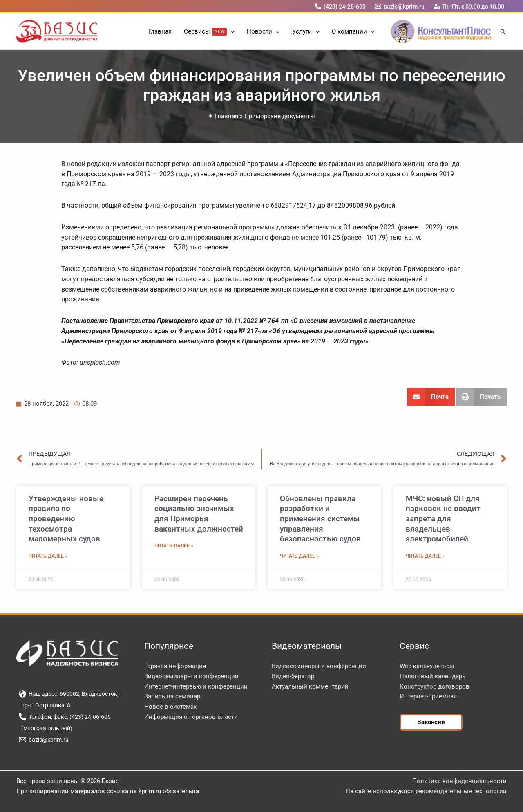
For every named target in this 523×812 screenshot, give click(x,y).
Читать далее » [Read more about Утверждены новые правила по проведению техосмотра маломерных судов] (48, 556)
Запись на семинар (172, 696)
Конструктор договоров (435, 686)
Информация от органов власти (191, 717)
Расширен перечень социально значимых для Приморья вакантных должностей (199, 514)
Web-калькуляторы (427, 666)
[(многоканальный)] (45, 728)
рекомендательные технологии (461, 791)
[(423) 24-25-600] (340, 6)
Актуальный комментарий (310, 686)
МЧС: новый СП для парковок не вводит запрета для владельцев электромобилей (443, 519)
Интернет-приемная (428, 696)
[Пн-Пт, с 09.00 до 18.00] (469, 6)
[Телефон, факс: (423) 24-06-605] (65, 717)
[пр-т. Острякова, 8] (44, 705)
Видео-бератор (293, 676)
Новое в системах (170, 707)
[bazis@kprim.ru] (400, 6)
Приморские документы (280, 116)
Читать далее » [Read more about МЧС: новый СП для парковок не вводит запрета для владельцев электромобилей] (425, 556)
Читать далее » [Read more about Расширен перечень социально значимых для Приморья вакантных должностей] (174, 546)
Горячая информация (175, 666)
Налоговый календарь (432, 676)
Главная (227, 116)
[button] (231, 31)
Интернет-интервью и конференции (196, 686)
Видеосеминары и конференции (191, 676)
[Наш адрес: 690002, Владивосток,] (68, 694)
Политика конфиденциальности (459, 781)
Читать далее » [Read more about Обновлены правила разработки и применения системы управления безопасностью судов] (299, 556)
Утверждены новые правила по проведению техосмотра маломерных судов (66, 519)
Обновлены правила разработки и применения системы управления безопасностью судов (320, 519)
